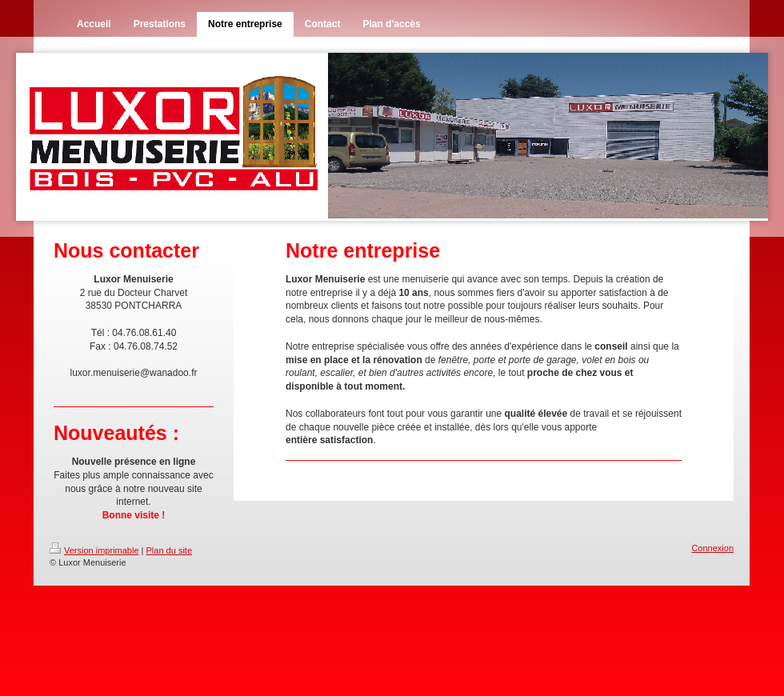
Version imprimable (94, 550)
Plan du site (169, 550)
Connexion (712, 548)
